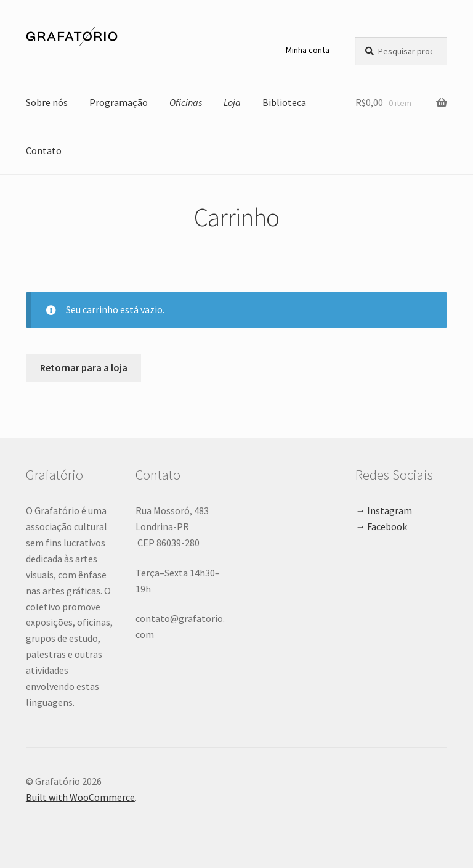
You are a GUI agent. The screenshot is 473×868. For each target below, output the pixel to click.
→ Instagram (384, 510)
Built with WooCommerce (80, 797)
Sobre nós (47, 102)
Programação (119, 102)
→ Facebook (381, 526)
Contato (44, 150)
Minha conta (308, 50)
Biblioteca (284, 102)
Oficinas (186, 102)
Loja (232, 102)
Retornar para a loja (84, 367)
